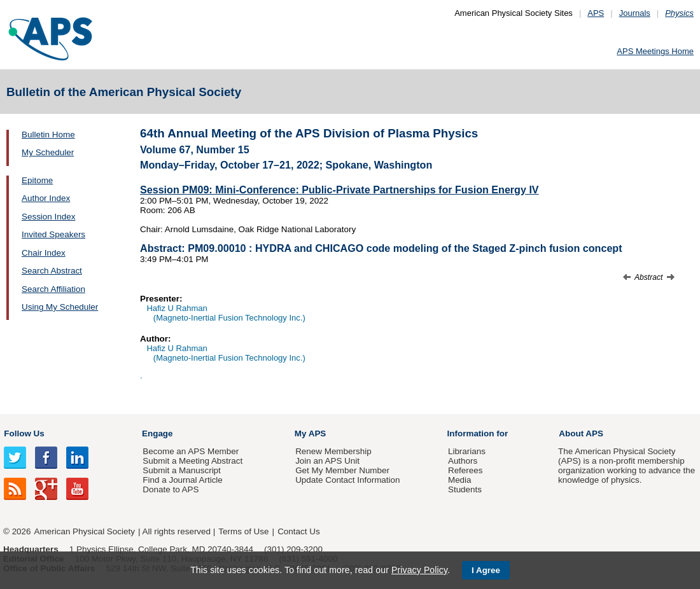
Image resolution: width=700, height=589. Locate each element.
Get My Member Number (342, 470)
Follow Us (24, 433)
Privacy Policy (419, 570)
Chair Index (44, 253)
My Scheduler (48, 152)
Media (460, 480)
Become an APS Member (191, 451)
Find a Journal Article (182, 480)
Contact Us (298, 531)
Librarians (467, 451)
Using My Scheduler (60, 307)
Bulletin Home (48, 135)
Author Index (46, 198)
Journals (635, 13)
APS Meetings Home (655, 51)
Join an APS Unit (327, 461)
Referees (465, 470)
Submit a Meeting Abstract (192, 461)
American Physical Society (85, 531)
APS (596, 13)
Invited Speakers (53, 234)
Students (465, 489)
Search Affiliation (53, 289)
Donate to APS (171, 489)
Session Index (48, 217)
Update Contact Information (347, 480)
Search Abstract (52, 271)
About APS (581, 433)
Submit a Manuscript (181, 470)
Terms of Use (243, 531)
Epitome (37, 180)
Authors (463, 461)
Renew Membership (333, 451)
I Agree (486, 570)
